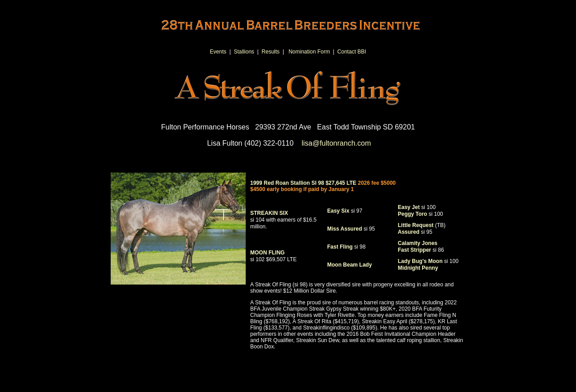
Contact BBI (352, 52)
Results (270, 52)
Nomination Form (309, 52)
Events (218, 52)
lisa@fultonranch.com (336, 143)
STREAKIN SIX (283, 220)
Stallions (244, 52)
